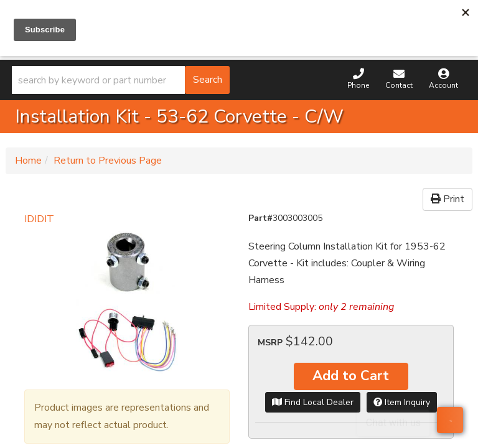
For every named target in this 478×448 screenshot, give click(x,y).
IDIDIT (39, 219)
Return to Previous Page (108, 161)
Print (448, 199)
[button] (121, 80)
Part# (260, 218)
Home (28, 161)
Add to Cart (351, 376)
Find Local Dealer (313, 402)
